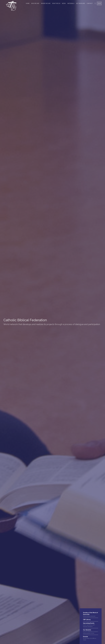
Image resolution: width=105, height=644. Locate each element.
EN (99, 3)
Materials (71, 3)
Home (28, 3)
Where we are (46, 3)
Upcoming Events (89, 623)
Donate (85, 637)
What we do (56, 3)
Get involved (80, 3)
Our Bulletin (87, 630)
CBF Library (87, 620)
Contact (90, 3)
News (64, 3)
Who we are (35, 3)
